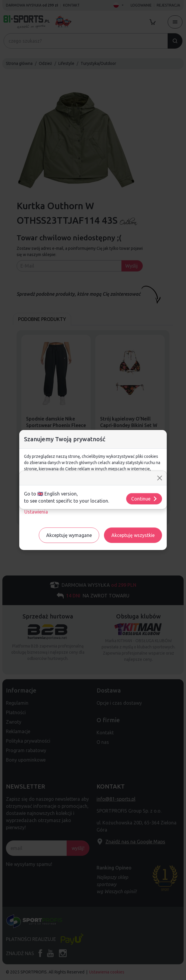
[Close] (160, 478)
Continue (144, 499)
